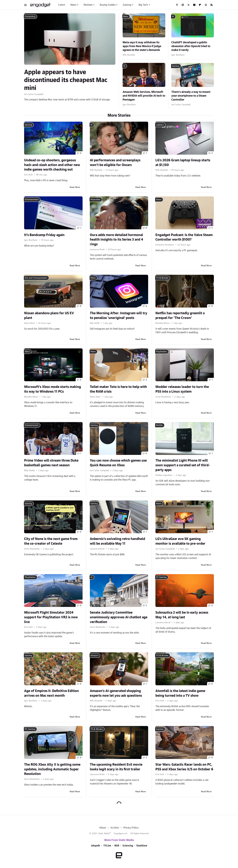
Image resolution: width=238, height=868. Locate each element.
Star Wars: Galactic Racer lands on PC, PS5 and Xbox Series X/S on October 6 (184, 767)
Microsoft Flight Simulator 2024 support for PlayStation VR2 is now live (51, 617)
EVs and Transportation (36, 278)
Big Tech (143, 5)
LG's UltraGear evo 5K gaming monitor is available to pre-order (180, 541)
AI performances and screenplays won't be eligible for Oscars (115, 163)
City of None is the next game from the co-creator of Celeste (51, 541)
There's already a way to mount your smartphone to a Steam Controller (191, 96)
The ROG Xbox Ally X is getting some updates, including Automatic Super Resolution (52, 769)
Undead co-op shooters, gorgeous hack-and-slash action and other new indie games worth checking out (52, 165)
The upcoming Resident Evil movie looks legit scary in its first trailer (116, 767)
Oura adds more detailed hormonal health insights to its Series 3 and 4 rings (116, 240)
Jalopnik (95, 846)
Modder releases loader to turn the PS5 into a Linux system (182, 389)
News (73, 5)
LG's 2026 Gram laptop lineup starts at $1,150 (183, 163)
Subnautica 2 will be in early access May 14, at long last (182, 615)
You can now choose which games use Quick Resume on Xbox (118, 463)
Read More (75, 187)
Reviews (88, 5)
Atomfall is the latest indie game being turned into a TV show (180, 693)
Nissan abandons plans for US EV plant (49, 316)
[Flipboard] (200, 5)
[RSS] (212, 5)
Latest (62, 5)
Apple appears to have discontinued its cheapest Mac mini (66, 80)
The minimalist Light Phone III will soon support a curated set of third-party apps (183, 465)
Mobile (159, 425)
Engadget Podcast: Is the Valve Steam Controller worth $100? (184, 237)
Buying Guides (108, 5)
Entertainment (32, 200)
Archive (115, 828)
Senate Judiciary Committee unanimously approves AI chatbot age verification (119, 617)
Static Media (104, 834)
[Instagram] (183, 5)
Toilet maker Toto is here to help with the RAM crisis (118, 389)
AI (173, 17)
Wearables (95, 200)
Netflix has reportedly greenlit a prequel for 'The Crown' (180, 316)
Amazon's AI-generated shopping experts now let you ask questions (116, 693)
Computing (30, 17)
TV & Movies (162, 278)
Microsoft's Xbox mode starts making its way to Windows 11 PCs (53, 389)
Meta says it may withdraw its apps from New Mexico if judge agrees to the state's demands (142, 46)
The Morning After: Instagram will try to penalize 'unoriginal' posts (119, 316)
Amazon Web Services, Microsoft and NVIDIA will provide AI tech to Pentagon (144, 96)
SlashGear (142, 846)
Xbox (27, 352)
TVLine (107, 846)
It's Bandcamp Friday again (44, 235)
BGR (117, 846)
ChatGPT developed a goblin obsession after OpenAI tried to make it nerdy (191, 46)
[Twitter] (189, 5)
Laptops (160, 125)
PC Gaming (161, 577)
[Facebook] (177, 5)
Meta (126, 17)
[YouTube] (194, 5)
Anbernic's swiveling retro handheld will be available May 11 (117, 541)
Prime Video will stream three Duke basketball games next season (51, 463)
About (103, 828)
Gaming (127, 5)
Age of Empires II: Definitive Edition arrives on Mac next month (51, 693)
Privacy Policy (131, 828)
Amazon (94, 656)
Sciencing (128, 846)
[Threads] (206, 5)
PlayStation (161, 352)
